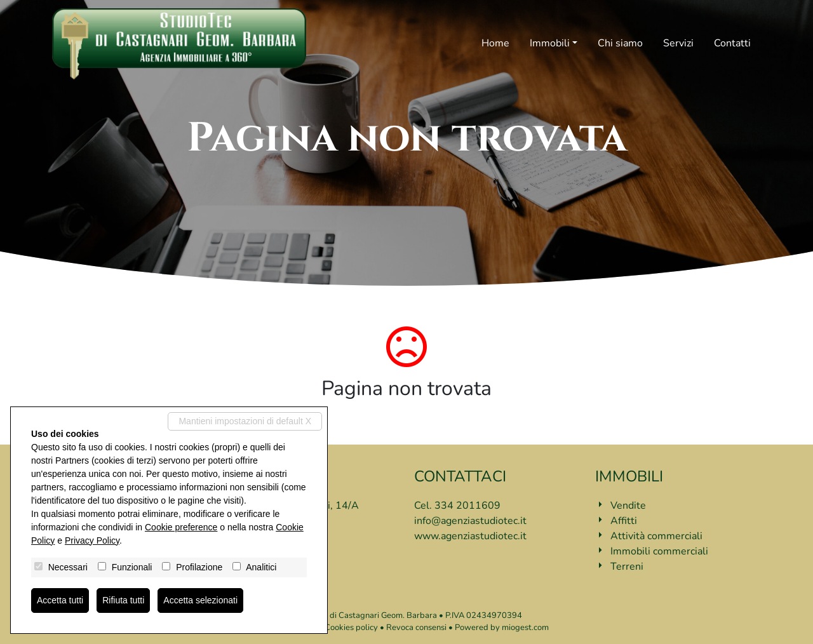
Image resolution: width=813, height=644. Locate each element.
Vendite (628, 506)
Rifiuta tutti (123, 600)
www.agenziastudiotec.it (470, 536)
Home (495, 43)
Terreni (627, 567)
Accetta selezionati (200, 600)
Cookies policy (351, 627)
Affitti (624, 521)
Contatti (732, 43)
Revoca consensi (416, 627)
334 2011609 (467, 506)
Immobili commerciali (659, 551)
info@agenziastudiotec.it (470, 521)
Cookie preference (181, 527)
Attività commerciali (656, 536)
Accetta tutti (60, 600)
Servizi (678, 43)
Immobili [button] (550, 43)
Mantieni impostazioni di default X (245, 421)
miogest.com (525, 627)
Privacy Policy (92, 540)
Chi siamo (620, 43)
